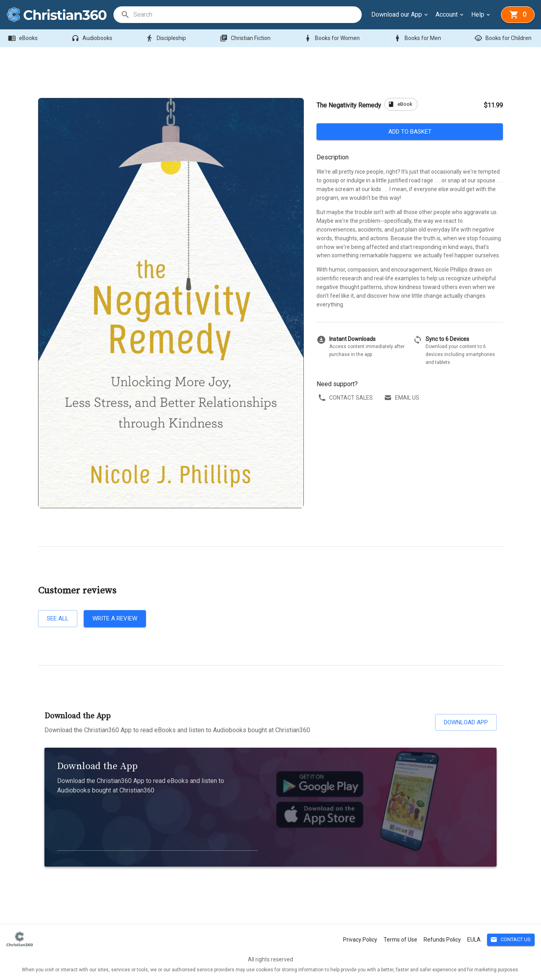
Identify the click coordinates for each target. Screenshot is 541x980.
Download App (466, 722)
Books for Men (418, 38)
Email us (402, 398)
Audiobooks (93, 38)
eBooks (24, 38)
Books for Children (504, 38)
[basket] (518, 15)
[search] (247, 15)
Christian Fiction (246, 38)
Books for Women (333, 38)
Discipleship (167, 38)
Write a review (115, 618)
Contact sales (346, 398)
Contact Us (511, 940)
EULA (474, 940)
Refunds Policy (442, 940)
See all (58, 618)
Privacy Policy (360, 940)
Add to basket (410, 132)
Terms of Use (400, 940)
